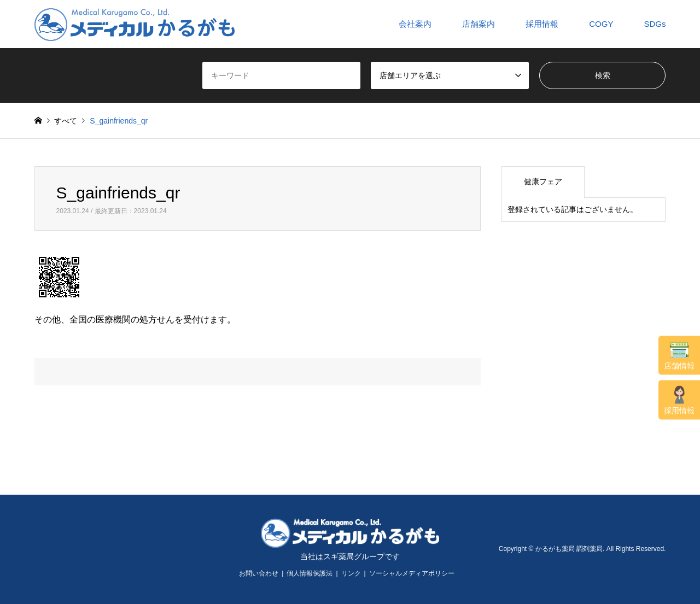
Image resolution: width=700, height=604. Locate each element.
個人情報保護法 (310, 573)
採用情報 (679, 400)
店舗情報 (679, 356)
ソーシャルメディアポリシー (412, 573)
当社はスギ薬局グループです (350, 556)
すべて (66, 121)
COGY (601, 24)
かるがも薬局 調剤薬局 (569, 549)
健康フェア (543, 181)
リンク (351, 573)
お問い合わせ (259, 573)
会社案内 (415, 24)
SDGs (655, 24)
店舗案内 (479, 24)
